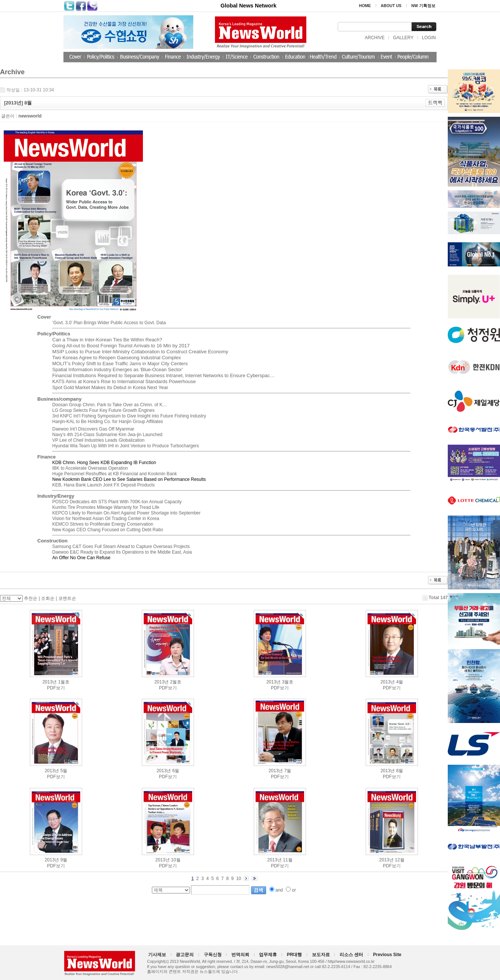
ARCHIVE (374, 38)
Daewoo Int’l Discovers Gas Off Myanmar (93, 429)
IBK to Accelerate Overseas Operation (90, 468)
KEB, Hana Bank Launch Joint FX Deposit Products (104, 485)
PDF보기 (56, 688)
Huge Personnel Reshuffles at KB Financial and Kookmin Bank (115, 474)
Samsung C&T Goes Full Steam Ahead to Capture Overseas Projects (121, 547)
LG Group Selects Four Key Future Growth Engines (103, 410)
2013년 (50, 682)
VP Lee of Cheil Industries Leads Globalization (98, 440)
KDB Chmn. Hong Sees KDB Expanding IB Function (104, 463)
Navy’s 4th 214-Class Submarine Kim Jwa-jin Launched (107, 435)
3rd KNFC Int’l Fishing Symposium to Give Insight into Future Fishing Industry (129, 416)
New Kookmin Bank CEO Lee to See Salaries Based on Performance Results (129, 479)
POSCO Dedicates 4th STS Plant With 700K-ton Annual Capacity (117, 502)
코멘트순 (67, 598)
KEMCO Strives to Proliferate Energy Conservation (103, 524)
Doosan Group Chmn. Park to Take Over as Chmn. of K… (110, 405)
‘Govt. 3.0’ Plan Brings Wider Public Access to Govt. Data (109, 323)
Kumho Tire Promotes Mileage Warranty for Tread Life (106, 507)
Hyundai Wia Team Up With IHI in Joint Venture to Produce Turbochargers (126, 446)
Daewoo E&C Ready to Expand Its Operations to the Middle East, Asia (122, 552)
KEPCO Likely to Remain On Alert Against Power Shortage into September (126, 513)
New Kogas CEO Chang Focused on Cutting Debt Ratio (108, 530)
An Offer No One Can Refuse (81, 558)
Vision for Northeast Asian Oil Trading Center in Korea (106, 519)
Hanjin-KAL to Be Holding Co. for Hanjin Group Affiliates (108, 422)
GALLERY (403, 38)
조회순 (48, 598)
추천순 (31, 598)
